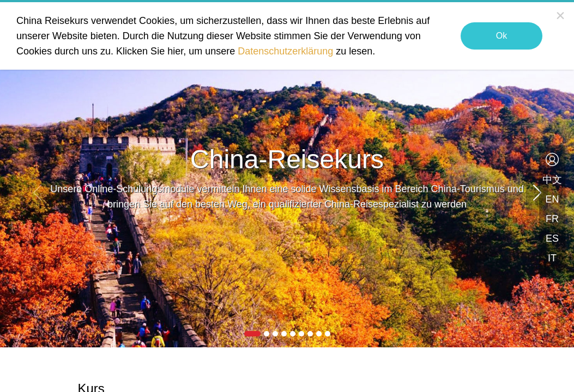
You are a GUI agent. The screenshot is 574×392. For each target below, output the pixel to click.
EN (552, 199)
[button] (537, 192)
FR (552, 219)
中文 (552, 180)
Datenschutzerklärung (285, 51)
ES (552, 238)
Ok (502, 36)
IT (552, 258)
